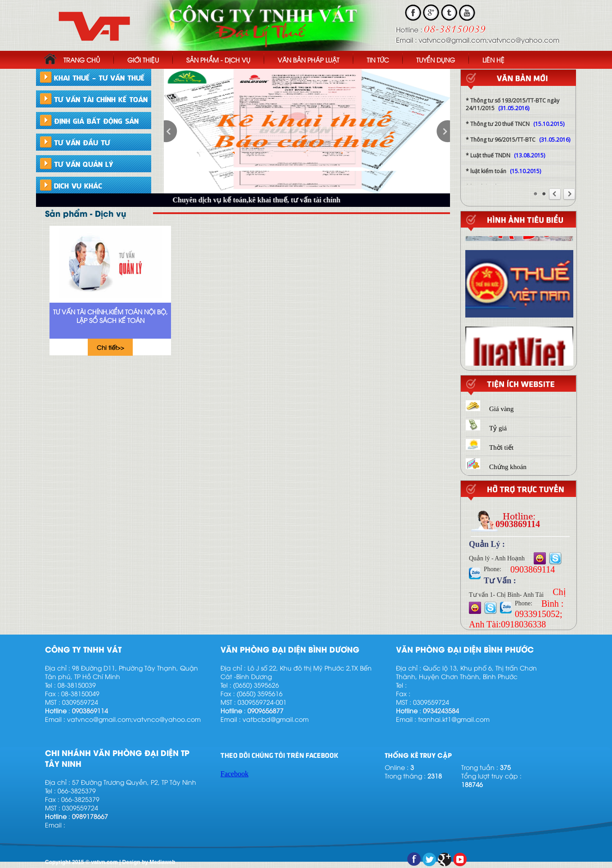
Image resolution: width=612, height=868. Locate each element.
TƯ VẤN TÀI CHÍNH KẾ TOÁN (101, 99)
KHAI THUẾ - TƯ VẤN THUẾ (99, 77)
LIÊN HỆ (493, 60)
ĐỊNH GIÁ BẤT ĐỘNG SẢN (96, 121)
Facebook (234, 774)
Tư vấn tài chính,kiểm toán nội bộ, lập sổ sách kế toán (110, 316)
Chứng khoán (496, 467)
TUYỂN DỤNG (436, 60)
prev (171, 131)
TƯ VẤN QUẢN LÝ (83, 164)
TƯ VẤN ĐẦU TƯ (82, 142)
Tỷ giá (486, 428)
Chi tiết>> (110, 347)
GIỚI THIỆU (143, 60)
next (443, 131)
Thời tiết (490, 447)
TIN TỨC (378, 60)
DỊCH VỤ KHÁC (78, 185)
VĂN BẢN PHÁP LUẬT (308, 60)
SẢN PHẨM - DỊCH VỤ (218, 60)
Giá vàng (490, 409)
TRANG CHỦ (72, 59)
